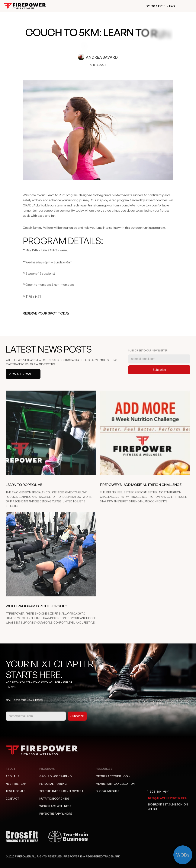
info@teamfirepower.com (167, 800)
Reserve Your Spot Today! (47, 317)
